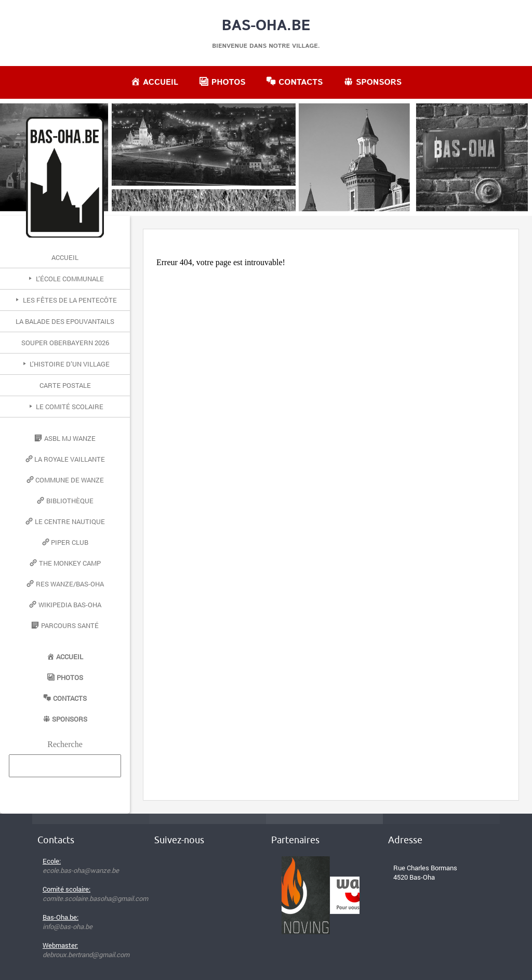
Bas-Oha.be (266, 26)
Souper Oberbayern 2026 (65, 343)
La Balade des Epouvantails (65, 321)
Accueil (65, 257)
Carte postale (65, 385)
